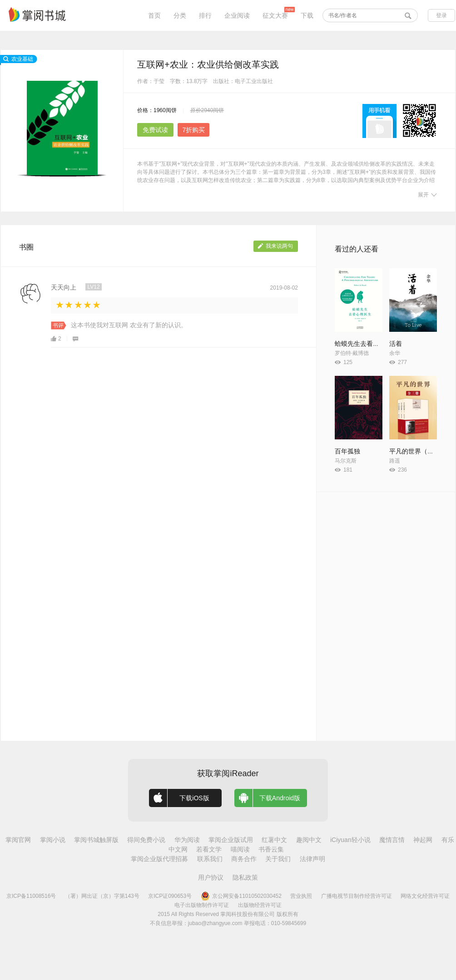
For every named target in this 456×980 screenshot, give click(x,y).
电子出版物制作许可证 (202, 905)
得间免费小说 (146, 840)
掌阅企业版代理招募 (159, 859)
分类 (180, 15)
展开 (427, 195)
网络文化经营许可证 (425, 896)
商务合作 (244, 859)
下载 (307, 15)
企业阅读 (237, 15)
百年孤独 (347, 451)
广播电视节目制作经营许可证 (357, 896)
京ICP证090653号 (170, 896)
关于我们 (278, 859)
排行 (205, 15)
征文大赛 (275, 15)
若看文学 (209, 849)
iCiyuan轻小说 (350, 840)
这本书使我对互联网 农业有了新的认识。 (129, 325)
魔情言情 (392, 840)
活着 (396, 344)
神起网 (423, 840)
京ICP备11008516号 (31, 896)
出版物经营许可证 (260, 905)
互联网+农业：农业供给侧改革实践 (208, 64)
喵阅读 (240, 849)
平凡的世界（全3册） (420, 451)
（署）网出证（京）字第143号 (102, 896)
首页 (154, 15)
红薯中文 (274, 840)
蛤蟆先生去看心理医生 (367, 344)
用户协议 (211, 877)
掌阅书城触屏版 (96, 840)
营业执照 (301, 896)
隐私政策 (245, 877)
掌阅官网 (18, 840)
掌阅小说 (53, 840)
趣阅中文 (309, 840)
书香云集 (271, 849)
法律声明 (312, 859)
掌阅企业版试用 (231, 840)
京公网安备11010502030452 (241, 896)
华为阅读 (187, 840)
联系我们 (210, 859)
